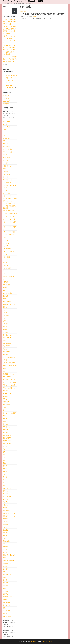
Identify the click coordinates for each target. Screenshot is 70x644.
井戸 (4, 310)
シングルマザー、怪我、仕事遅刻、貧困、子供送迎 (10, 206)
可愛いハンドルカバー (10, 366)
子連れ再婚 (6, 405)
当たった (6, 449)
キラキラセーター (8, 180)
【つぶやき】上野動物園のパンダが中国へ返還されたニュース (10, 59)
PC (4, 141)
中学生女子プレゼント (10, 304)
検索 (4, 6)
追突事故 (6, 594)
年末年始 (6, 446)
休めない (6, 332)
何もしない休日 (8, 338)
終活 (4, 538)
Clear (5, 130)
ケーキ (5, 190)
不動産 (5, 288)
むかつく (6, 265)
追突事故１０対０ (8, 597)
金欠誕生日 (6, 605)
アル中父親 (6, 158)
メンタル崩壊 (7, 268)
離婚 (4, 608)
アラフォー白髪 (8, 152)
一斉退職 (6, 282)
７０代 (5, 124)
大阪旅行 (6, 391)
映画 (4, 480)
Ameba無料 (6, 127)
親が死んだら (7, 563)
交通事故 (6, 313)
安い (4, 407)
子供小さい (6, 402)
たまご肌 (6, 240)
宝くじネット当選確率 (10, 413)
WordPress (33, 642)
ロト (4, 279)
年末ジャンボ (7, 444)
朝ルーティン (7, 488)
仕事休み (6, 324)
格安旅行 (6, 494)
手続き (5, 463)
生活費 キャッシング (10, 513)
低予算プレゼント (8, 335)
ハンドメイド (7, 260)
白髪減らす (6, 524)
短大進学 (6, 530)
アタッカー (6, 146)
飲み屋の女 (6, 611)
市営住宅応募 (7, 438)
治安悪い (6, 508)
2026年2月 (6, 96)
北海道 (5, 360)
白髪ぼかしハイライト (10, 516)
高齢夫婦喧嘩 (7, 616)
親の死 (5, 566)
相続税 (5, 527)
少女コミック (7, 424)
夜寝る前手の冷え (8, 374)
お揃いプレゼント (8, 166)
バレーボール (7, 249)
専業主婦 (6, 421)
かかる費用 (6, 174)
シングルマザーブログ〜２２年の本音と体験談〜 (24, 1)
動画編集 (6, 354)
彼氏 (4, 455)
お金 (4, 169)
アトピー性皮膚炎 (8, 149)
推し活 (5, 466)
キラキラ (6, 177)
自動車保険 (6, 541)
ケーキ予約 (6, 193)
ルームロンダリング (9, 276)
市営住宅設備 (7, 441)
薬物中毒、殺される (9, 555)
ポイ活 (5, 263)
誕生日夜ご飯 (7, 574)
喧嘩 (4, 368)
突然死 (5, 536)
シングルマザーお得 (9, 216)
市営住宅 (6, 432)
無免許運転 (6, 510)
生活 (25, 12)
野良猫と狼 (6, 602)
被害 (4, 558)
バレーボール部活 (8, 251)
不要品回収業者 (8, 293)
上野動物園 (6, 285)
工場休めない (7, 427)
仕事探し (6, 327)
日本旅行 (6, 477)
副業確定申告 (7, 352)
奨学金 (5, 399)
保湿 (4, 341)
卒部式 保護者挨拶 (9, 363)
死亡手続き (6, 502)
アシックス (6, 144)
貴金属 (5, 580)
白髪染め (6, 522)
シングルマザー (8, 196)
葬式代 (5, 549)
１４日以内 (6, 121)
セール (5, 237)
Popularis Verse (48, 642)
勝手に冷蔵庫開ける (9, 357)
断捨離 (5, 471)
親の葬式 (6, 569)
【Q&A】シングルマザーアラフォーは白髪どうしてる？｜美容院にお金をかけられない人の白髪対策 (10, 50)
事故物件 (6, 307)
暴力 (4, 483)
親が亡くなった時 (8, 561)
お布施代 (6, 163)
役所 (4, 452)
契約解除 (6, 396)
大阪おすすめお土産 (9, 380)
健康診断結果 (7, 343)
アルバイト (6, 155)
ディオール (6, 243)
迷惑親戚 (6, 591)
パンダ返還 (6, 257)
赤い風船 (6, 583)
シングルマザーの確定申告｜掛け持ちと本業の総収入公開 (10, 22)
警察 (4, 577)
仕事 (4, 318)
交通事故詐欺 (7, 315)
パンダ (5, 254)
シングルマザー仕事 (9, 219)
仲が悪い (6, 329)
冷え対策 (6, 349)
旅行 (4, 474)
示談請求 (6, 533)
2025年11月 (7, 104)
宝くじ (5, 410)
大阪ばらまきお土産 (9, 385)
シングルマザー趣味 (9, 235)
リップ (5, 274)
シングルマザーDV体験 (10, 214)
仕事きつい (6, 321)
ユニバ (5, 271)
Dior (4, 132)
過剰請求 (6, 600)
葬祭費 (5, 552)
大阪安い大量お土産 (9, 388)
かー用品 (6, 171)
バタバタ (6, 246)
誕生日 (5, 572)
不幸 (4, 290)
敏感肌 (5, 469)
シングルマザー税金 (9, 232)
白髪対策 (6, 519)
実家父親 (6, 419)
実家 (4, 416)
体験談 (22, 12)
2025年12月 (7, 101)
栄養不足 (6, 491)
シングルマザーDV (9, 211)
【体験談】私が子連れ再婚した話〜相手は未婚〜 (43, 14)
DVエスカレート (8, 138)
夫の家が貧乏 (7, 393)
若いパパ (6, 544)
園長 (4, 371)
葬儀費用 (6, 547)
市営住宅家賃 (7, 435)
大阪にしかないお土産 (10, 382)
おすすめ (6, 160)
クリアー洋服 (7, 183)
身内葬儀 (6, 586)
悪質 (4, 460)
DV (4, 135)
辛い (4, 588)
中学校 (5, 299)
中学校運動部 (7, 302)
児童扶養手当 (7, 346)
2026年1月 (6, 98)
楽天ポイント (7, 497)
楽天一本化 (6, 499)
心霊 (4, 458)
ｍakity (35, 16)
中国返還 (6, 296)
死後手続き (6, 505)
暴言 (4, 485)
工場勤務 (6, 430)
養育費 (5, 613)
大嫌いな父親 (7, 377)
